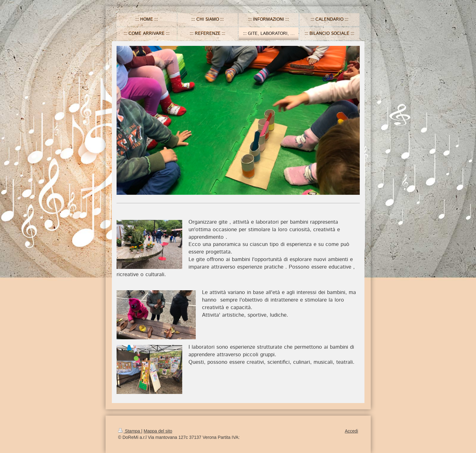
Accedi (351, 431)
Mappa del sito (158, 431)
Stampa (130, 431)
